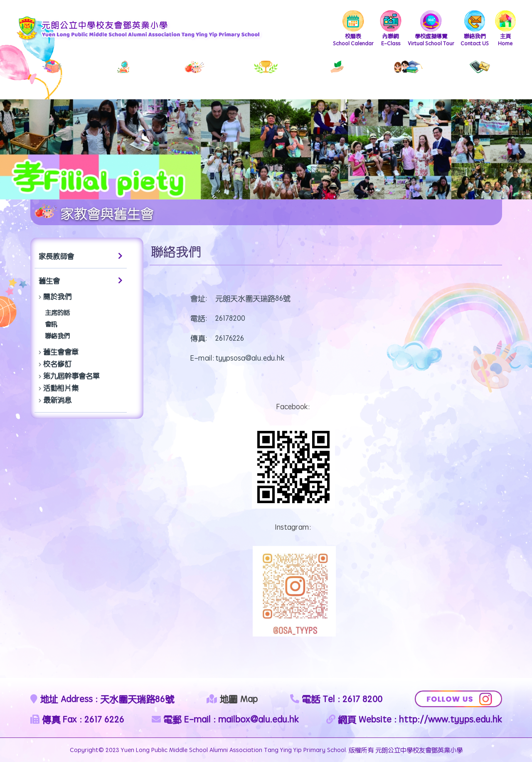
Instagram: (293, 527)
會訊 (51, 324)
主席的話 (57, 312)
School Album (195, 75)
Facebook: (293, 407)
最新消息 (57, 400)
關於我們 (57, 296)
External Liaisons (480, 75)
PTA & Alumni (408, 75)
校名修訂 (57, 364)
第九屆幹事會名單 (71, 376)
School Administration (52, 75)
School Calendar (353, 29)
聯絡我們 (57, 336)
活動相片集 (61, 388)
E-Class (391, 29)
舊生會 (81, 280)
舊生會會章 (61, 352)
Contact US (475, 29)
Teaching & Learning (123, 75)
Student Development (337, 75)
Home (505, 29)
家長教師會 (81, 256)
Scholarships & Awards (266, 75)
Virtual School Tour (431, 29)
